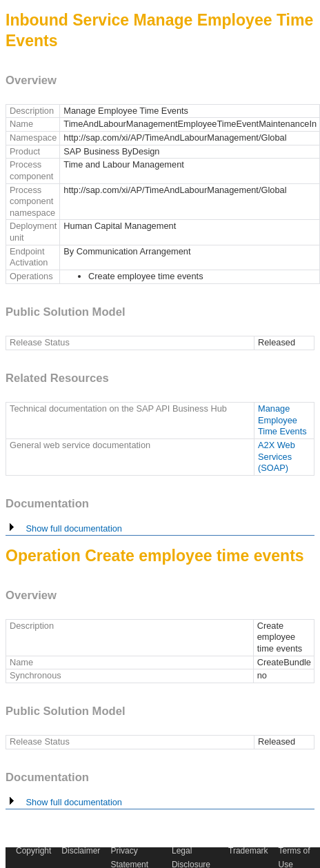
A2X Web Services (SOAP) (277, 456)
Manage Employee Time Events (282, 420)
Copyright (33, 851)
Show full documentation (64, 528)
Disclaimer (81, 851)
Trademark (248, 851)
